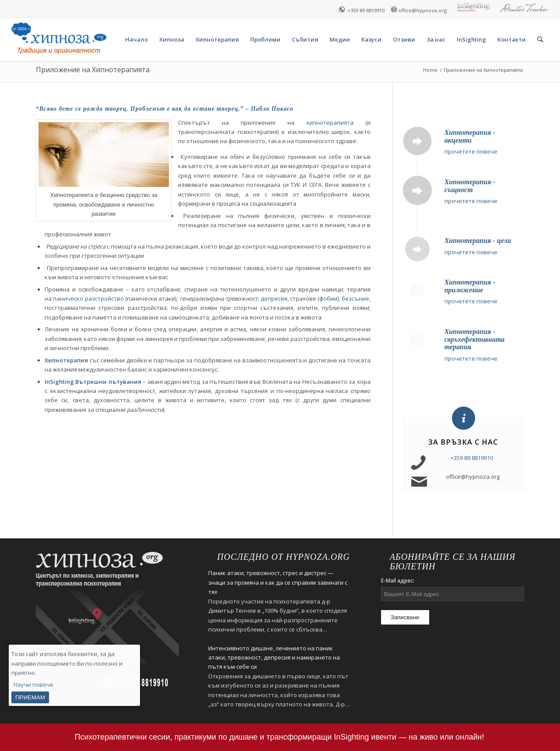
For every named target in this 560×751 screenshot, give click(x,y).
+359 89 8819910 (362, 10)
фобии (328, 298)
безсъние (355, 298)
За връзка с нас (463, 442)
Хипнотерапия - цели (478, 240)
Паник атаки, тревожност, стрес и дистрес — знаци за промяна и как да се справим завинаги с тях (278, 582)
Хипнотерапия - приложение (470, 286)
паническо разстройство (88, 298)
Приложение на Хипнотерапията (93, 70)
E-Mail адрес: (398, 581)
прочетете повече (471, 151)
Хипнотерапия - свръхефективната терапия (475, 339)
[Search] (540, 39)
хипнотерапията (330, 123)
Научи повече (33, 684)
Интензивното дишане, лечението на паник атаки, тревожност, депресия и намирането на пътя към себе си (274, 658)
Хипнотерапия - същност (470, 186)
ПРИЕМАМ (30, 697)
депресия (274, 298)
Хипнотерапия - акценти (470, 136)
